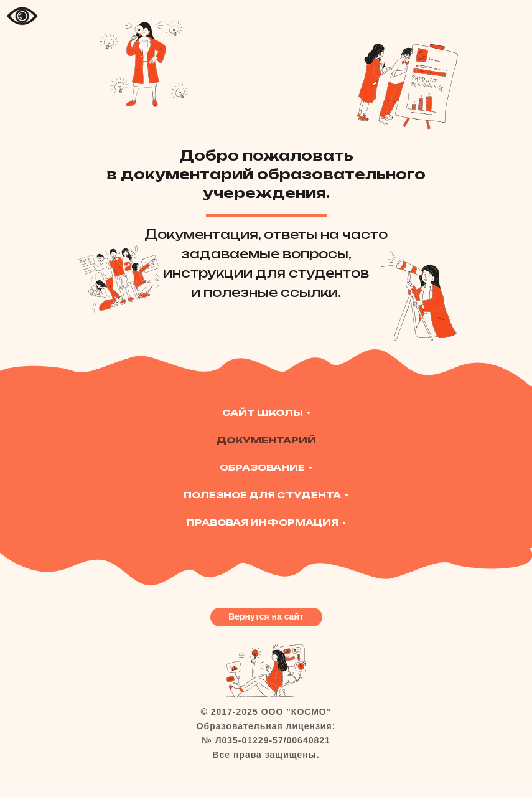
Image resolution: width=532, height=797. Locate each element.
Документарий (266, 440)
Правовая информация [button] (263, 522)
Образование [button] (262, 467)
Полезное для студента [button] (262, 495)
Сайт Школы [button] (263, 413)
